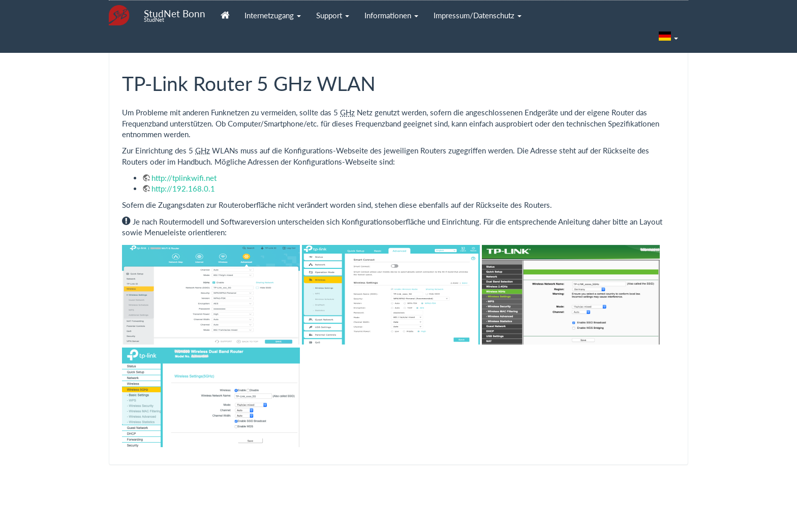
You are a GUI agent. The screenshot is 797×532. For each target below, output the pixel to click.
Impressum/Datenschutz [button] (478, 15)
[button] (668, 37)
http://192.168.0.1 (183, 189)
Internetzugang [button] (273, 15)
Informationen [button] (391, 15)
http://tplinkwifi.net (184, 178)
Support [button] (333, 15)
